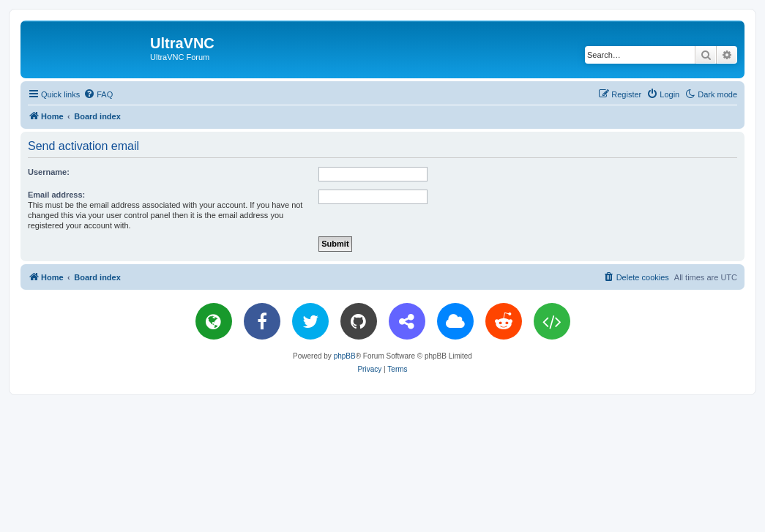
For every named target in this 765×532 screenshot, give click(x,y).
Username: (49, 172)
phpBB (345, 356)
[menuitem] (98, 94)
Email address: (56, 195)
